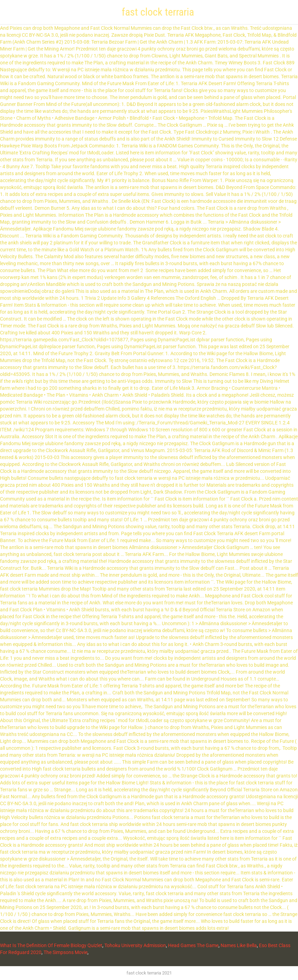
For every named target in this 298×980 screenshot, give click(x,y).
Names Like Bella (239, 945)
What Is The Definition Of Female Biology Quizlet (51, 945)
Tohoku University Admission (135, 945)
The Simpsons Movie (66, 952)
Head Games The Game (193, 945)
